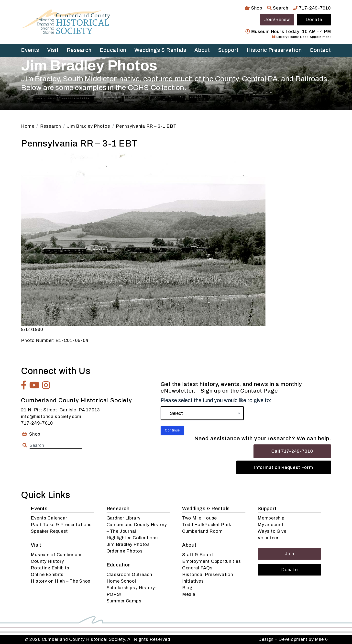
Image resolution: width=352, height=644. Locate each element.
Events (30, 50)
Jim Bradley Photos (128, 544)
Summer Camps (124, 601)
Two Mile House (199, 518)
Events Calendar (49, 518)
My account (270, 525)
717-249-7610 (312, 8)
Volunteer (268, 538)
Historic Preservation (274, 50)
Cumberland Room (202, 531)
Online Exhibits (47, 575)
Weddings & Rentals (160, 50)
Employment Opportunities (211, 561)
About (202, 50)
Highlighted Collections (132, 538)
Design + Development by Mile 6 (293, 639)
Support (228, 50)
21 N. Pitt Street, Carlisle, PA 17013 (60, 410)
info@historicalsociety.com (51, 417)
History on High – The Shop (61, 581)
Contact (320, 50)
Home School (121, 581)
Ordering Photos (125, 551)
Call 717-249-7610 (292, 451)
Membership (271, 518)
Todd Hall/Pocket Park (207, 525)
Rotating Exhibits (50, 568)
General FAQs (197, 568)
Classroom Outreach (129, 575)
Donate (314, 20)
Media (189, 594)
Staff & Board (197, 555)
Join (290, 554)
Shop (253, 8)
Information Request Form (284, 467)
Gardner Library (124, 518)
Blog (187, 588)
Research (79, 50)
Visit (53, 50)
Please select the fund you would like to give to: (216, 400)
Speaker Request (49, 531)
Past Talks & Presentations (61, 525)
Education (113, 50)
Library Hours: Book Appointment (301, 37)
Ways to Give (272, 531)
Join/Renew (277, 20)
